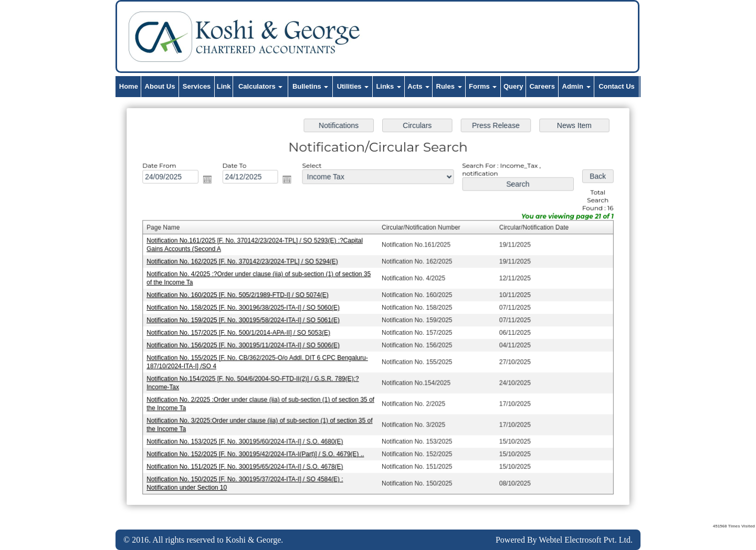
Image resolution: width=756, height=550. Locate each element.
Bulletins (311, 86)
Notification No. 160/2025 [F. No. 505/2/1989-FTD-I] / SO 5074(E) (241, 295)
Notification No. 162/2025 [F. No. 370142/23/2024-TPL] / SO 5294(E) (245, 262)
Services (197, 86)
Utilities (353, 86)
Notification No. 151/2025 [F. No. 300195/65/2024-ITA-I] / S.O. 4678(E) (248, 463)
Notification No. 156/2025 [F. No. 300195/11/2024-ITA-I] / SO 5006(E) (246, 344)
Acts (418, 86)
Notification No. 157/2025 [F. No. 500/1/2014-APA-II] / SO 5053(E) (241, 332)
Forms (483, 86)
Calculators (260, 86)
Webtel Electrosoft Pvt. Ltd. (586, 540)
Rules (449, 86)
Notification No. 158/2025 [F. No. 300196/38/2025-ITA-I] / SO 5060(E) (246, 308)
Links (388, 86)
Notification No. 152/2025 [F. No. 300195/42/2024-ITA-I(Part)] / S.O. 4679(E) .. (258, 451)
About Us (160, 86)
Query (513, 86)
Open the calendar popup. (211, 182)
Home (129, 86)
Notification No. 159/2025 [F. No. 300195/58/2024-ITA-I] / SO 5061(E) (246, 320)
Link (224, 86)
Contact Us (617, 86)
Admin (576, 86)
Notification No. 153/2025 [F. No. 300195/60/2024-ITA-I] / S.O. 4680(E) (248, 439)
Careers (542, 86)
